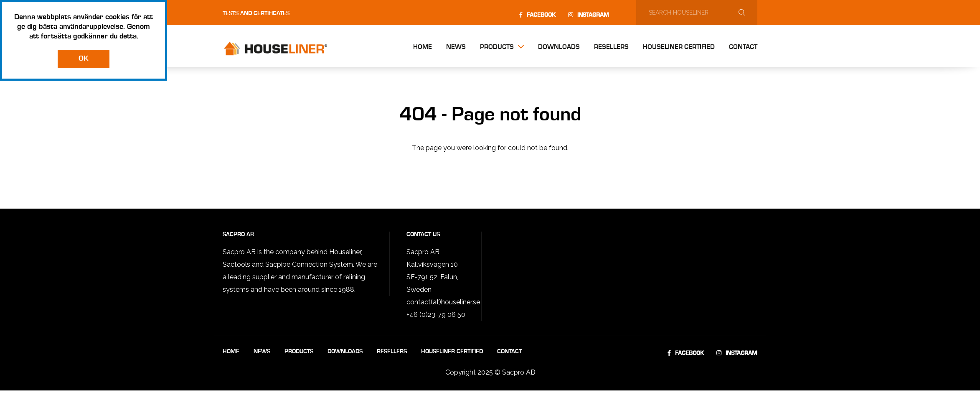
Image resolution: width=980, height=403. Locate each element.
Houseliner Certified (679, 47)
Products (497, 47)
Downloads (559, 47)
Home (423, 47)
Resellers (611, 47)
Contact (743, 47)
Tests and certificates (256, 13)
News (456, 47)
